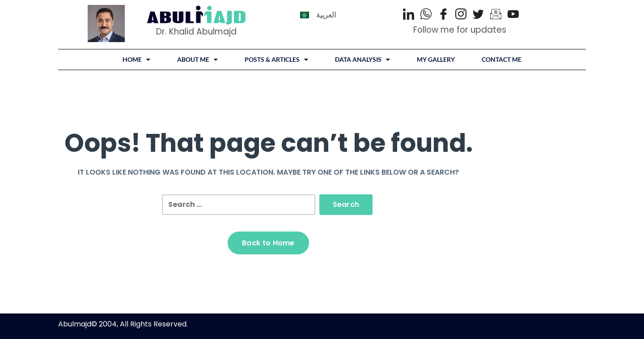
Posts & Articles (276, 59)
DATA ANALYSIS (362, 59)
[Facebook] (443, 15)
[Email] (496, 15)
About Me (197, 59)
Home (136, 59)
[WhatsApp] (426, 15)
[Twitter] (478, 15)
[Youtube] (513, 15)
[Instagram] (461, 15)
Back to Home (268, 243)
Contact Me (502, 59)
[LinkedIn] (409, 15)
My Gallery (436, 59)
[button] (136, 60)
